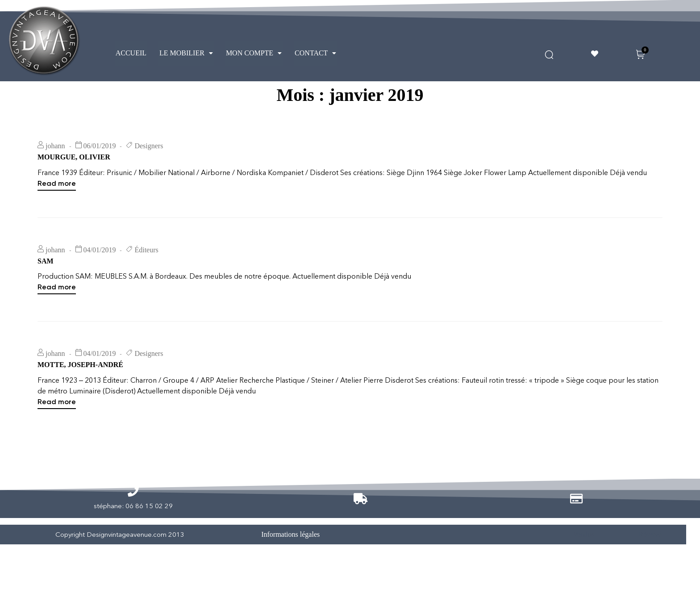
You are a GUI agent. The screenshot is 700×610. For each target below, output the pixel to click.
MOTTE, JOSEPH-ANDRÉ (80, 392)
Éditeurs (146, 277)
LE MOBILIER (186, 53)
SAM (46, 288)
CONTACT (315, 53)
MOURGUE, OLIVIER (74, 184)
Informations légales (290, 562)
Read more (57, 210)
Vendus (583, 562)
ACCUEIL (131, 53)
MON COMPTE (254, 53)
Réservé (650, 562)
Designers (149, 173)
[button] (186, 53)
